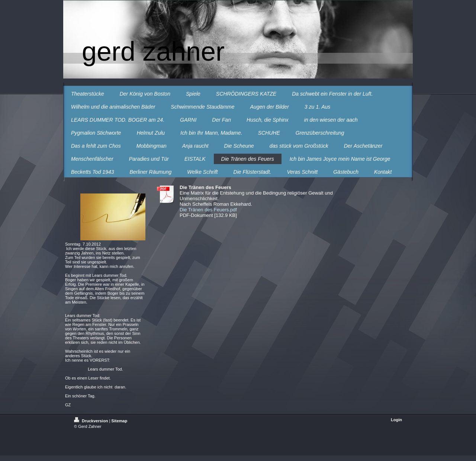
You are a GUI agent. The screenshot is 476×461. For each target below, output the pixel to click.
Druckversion (91, 421)
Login (396, 420)
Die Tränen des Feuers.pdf (208, 210)
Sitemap (119, 421)
